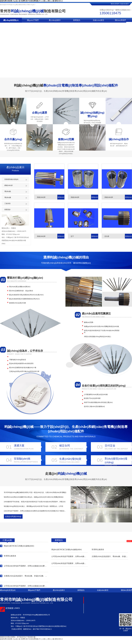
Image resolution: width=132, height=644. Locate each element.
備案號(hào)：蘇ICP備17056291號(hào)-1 (37, 629)
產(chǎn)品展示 (55, 20)
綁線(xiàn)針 (16, 186)
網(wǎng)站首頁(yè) (11, 20)
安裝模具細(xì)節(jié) (16, 180)
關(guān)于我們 (33, 20)
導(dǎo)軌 (16, 192)
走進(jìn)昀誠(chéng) (13, 516)
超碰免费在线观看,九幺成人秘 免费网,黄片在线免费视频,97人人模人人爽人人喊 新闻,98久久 (31, 1)
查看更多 (16, 210)
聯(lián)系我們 (120, 20)
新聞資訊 (77, 20)
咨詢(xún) (61, 197)
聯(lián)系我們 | (115, 4)
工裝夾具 (16, 204)
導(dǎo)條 (16, 198)
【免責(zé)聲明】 (17, 629)
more (129, 541)
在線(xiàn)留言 (126, 4)
